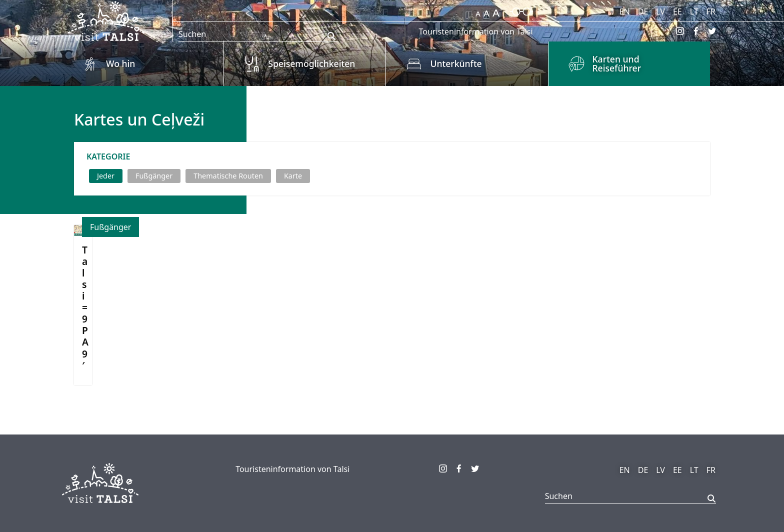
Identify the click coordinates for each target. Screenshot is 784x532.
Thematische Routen (228, 176)
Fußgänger (154, 176)
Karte (293, 176)
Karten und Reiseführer (617, 63)
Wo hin (120, 63)
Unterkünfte (456, 63)
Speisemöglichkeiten (311, 63)
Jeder (106, 176)
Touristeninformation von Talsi (475, 31)
